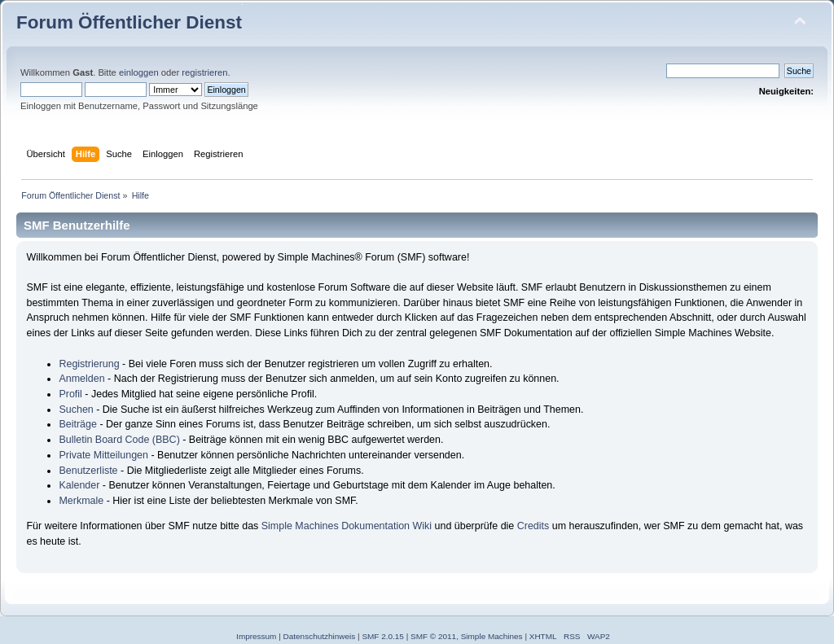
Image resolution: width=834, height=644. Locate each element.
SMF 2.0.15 (383, 636)
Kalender (79, 485)
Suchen (76, 410)
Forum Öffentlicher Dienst (129, 22)
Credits (533, 526)
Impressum (256, 636)
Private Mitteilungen (103, 455)
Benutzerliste (88, 471)
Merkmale (81, 501)
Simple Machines (492, 636)
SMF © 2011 (433, 636)
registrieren (204, 72)
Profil (70, 394)
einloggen (139, 72)
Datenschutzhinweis (320, 636)
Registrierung (89, 364)
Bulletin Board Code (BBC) (119, 440)
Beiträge (77, 424)
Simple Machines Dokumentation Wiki (347, 526)
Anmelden (81, 379)
